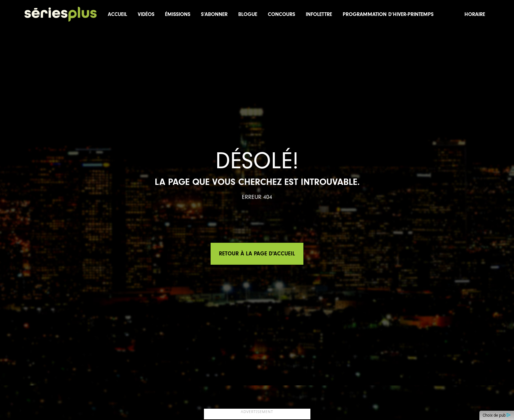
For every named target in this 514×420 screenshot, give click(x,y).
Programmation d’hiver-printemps (388, 14)
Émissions (178, 14)
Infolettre (319, 14)
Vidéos (146, 14)
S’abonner (214, 14)
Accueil (117, 14)
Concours (281, 14)
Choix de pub (497, 415)
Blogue (248, 14)
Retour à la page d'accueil (257, 254)
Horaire (475, 14)
